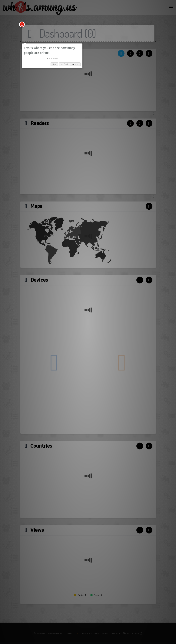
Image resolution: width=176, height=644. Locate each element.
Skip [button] (54, 64)
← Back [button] (65, 64)
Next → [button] (75, 64)
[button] (48, 59)
